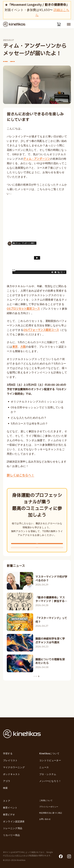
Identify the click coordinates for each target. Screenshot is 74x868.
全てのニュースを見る (37, 698)
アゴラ (7, 781)
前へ (10, 65)
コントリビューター (50, 761)
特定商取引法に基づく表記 (51, 813)
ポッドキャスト (12, 774)
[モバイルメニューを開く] (69, 25)
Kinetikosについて (49, 754)
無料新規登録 (37, 552)
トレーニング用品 (13, 828)
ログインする (37, 563)
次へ (26, 65)
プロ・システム (48, 774)
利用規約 (33, 856)
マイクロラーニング (14, 767)
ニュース (44, 767)
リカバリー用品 (11, 835)
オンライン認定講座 (14, 822)
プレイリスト (10, 761)
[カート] (58, 25)
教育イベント (10, 808)
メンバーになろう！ (50, 781)
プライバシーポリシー (49, 807)
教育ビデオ (9, 815)
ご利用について (46, 801)
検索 (5, 788)
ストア (7, 801)
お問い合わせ (45, 819)
